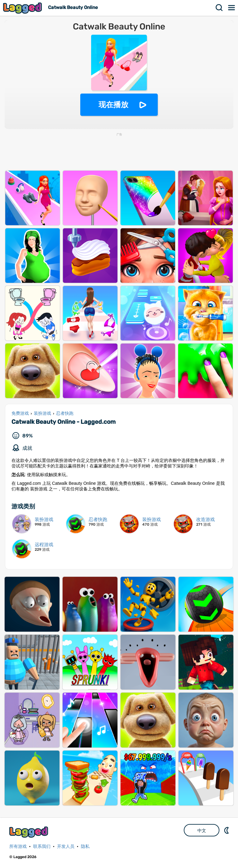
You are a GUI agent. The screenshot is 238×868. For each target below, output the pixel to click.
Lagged (23, 8)
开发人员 (66, 846)
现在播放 (113, 105)
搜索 (219, 8)
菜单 (232, 8)
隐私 (85, 846)
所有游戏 (18, 846)
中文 (202, 831)
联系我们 (42, 846)
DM (227, 830)
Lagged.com (29, 832)
